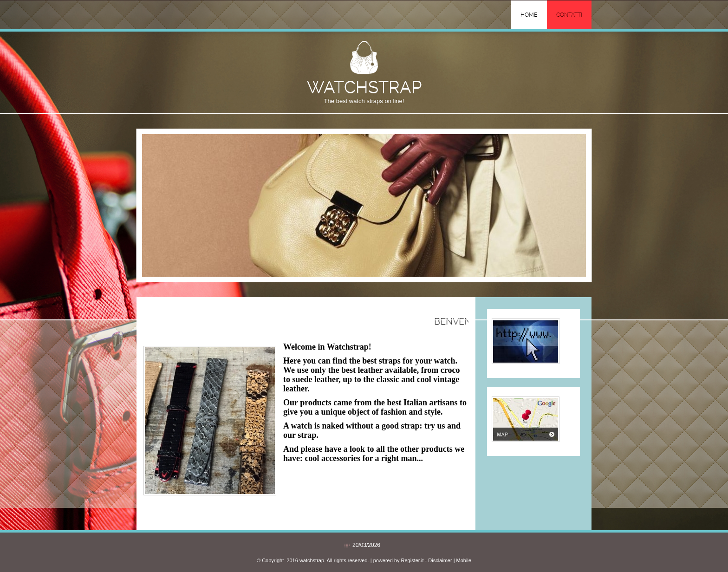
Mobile (464, 560)
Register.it (413, 560)
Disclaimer (440, 560)
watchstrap (364, 87)
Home (529, 15)
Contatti (569, 15)
